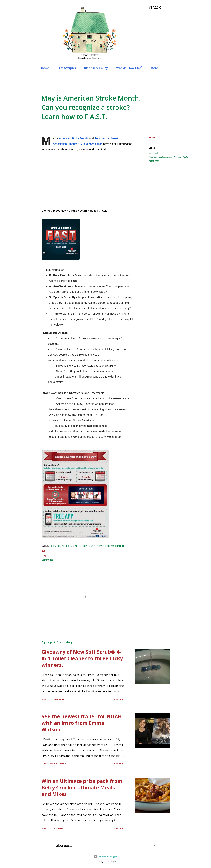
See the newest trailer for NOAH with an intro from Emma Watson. (82, 723)
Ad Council (154, 153)
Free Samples (67, 68)
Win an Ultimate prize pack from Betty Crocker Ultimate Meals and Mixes (82, 788)
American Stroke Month (73, 138)
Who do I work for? (129, 68)
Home (45, 68)
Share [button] (152, 138)
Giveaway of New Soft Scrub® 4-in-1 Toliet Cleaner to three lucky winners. (82, 658)
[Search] (155, 8)
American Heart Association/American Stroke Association (169, 159)
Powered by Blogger (105, 857)
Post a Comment (59, 764)
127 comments (58, 699)
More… (155, 68)
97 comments (57, 828)
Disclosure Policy (96, 68)
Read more (119, 699)
